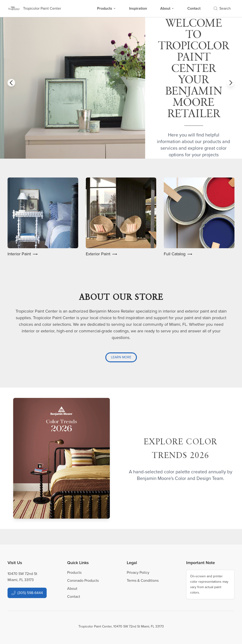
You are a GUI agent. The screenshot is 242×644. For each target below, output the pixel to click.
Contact (194, 8)
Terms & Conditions (143, 580)
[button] (11, 83)
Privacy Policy (138, 572)
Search (222, 8)
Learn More (121, 357)
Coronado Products (83, 580)
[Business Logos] (34, 8)
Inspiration (138, 8)
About (167, 8)
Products (107, 8)
